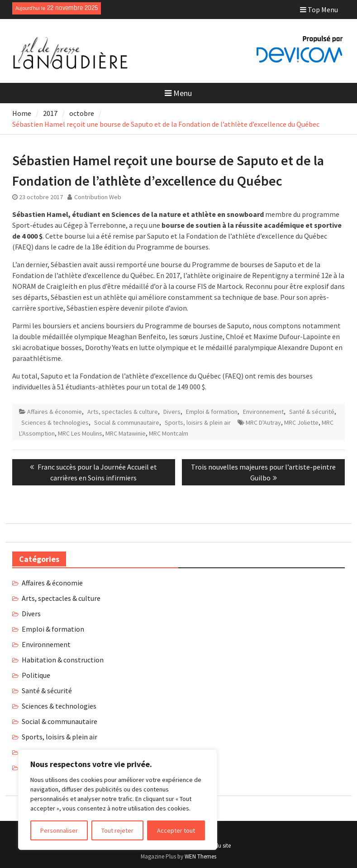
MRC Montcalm (169, 433)
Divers (172, 412)
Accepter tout (176, 830)
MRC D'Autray (263, 422)
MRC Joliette (301, 422)
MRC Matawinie (126, 433)
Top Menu (319, 10)
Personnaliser (59, 830)
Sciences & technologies (55, 422)
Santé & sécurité (312, 412)
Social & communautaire (127, 422)
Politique (36, 675)
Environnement (263, 412)
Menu (178, 93)
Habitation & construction (63, 660)
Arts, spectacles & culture (123, 412)
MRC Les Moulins (80, 433)
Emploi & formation (212, 412)
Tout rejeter (117, 830)
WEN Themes (200, 856)
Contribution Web (98, 197)
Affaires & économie (55, 412)
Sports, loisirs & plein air (198, 422)
